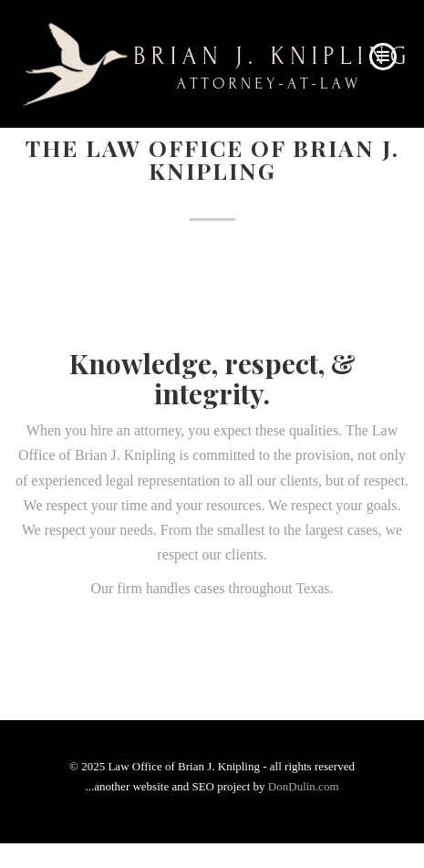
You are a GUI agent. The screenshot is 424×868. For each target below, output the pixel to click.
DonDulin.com (304, 786)
